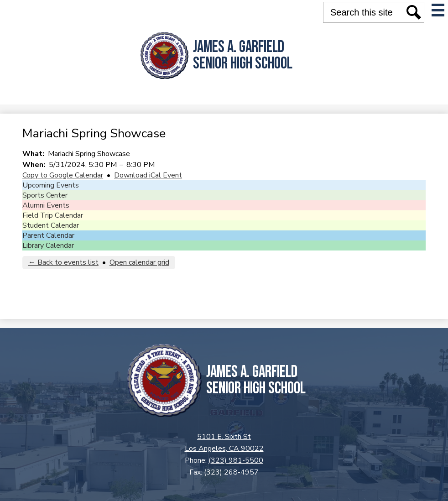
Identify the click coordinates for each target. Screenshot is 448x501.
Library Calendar (48, 245)
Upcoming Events (51, 185)
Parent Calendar (48, 235)
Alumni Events (46, 205)
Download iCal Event (148, 175)
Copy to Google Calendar (63, 175)
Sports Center (45, 195)
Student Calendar (51, 225)
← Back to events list (63, 262)
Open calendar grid (139, 262)
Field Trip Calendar (53, 215)
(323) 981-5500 (236, 460)
